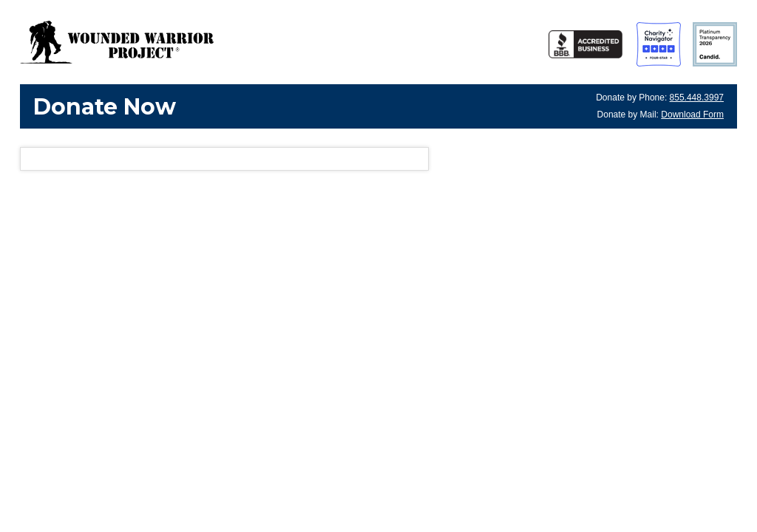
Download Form (692, 115)
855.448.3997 (697, 98)
